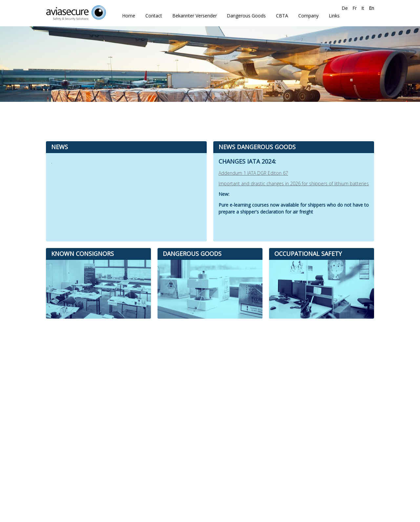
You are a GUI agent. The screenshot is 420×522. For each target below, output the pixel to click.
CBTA (282, 16)
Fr (355, 8)
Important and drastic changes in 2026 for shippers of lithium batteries (294, 183)
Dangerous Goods (246, 16)
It (363, 8)
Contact (154, 16)
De (345, 8)
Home (129, 16)
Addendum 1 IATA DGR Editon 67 (253, 173)
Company (308, 16)
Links (334, 16)
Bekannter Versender (195, 16)
